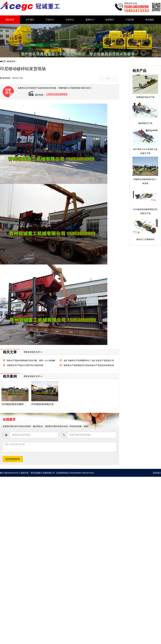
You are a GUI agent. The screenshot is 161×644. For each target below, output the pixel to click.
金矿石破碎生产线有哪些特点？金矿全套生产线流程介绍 (89, 360)
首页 (3, 61)
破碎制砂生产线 (145, 123)
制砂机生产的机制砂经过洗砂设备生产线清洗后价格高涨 (89, 365)
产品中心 (50, 20)
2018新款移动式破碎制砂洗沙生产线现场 (23, 404)
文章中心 (70, 20)
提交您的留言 (13, 459)
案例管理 (11, 61)
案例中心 (90, 20)
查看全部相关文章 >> (33, 352)
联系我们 (110, 20)
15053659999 (57, 94)
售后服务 (150, 20)
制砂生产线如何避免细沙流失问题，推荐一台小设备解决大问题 (35, 360)
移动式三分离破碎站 (145, 239)
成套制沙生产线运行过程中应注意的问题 (25, 365)
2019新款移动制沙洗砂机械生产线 (50, 404)
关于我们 (30, 20)
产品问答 (130, 20)
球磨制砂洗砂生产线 (145, 97)
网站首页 (10, 20)
